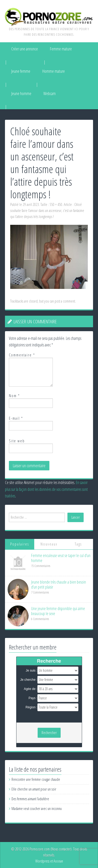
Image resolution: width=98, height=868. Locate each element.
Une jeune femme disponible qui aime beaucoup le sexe (58, 611)
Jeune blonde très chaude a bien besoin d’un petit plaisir (59, 584)
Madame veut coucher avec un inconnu (37, 809)
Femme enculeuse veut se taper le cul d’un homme (61, 558)
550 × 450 (56, 204)
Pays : (33, 698)
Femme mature (61, 49)
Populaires (20, 544)
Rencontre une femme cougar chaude (36, 779)
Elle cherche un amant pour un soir (34, 789)
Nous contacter (61, 849)
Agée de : (30, 689)
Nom (14, 396)
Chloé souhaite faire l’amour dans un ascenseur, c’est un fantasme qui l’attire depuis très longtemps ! (47, 210)
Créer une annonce (25, 49)
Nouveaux (49, 544)
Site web (17, 441)
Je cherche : (29, 680)
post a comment (65, 301)
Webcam (50, 93)
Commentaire (22, 355)
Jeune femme (21, 71)
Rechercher (49, 733)
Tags (78, 544)
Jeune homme (21, 93)
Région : (31, 707)
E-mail (16, 418)
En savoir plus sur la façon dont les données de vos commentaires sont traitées (46, 489)
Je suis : (31, 671)
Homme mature (54, 71)
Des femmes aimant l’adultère (30, 799)
